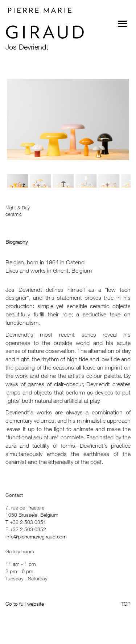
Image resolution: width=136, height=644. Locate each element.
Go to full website (25, 604)
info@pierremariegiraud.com (36, 536)
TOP (126, 604)
